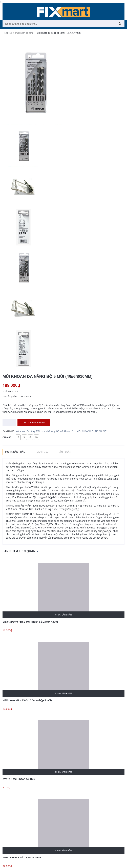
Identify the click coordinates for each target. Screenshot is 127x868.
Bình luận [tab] (65, 452)
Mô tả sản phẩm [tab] (15, 452)
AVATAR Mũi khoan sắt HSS (19, 779)
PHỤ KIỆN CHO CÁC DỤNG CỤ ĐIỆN (90, 431)
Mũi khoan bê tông (46, 431)
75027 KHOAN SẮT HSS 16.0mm (22, 857)
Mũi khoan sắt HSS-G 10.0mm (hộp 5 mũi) (27, 700)
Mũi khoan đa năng (25, 431)
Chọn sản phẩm (63, 615)
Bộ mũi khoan (63, 431)
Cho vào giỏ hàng (34, 423)
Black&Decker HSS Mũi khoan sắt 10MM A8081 (30, 622)
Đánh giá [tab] (42, 452)
